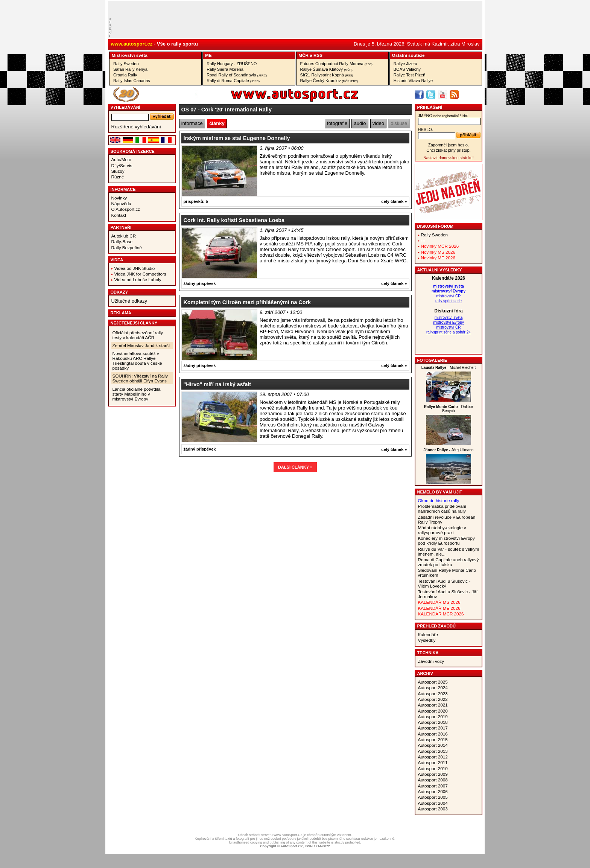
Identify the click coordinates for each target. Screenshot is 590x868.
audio (360, 123)
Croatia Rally (125, 75)
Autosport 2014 (433, 745)
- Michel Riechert (449, 368)
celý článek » (394, 201)
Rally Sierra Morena (225, 69)
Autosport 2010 (433, 768)
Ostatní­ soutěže (408, 55)
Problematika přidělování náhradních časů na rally (442, 509)
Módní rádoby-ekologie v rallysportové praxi (442, 530)
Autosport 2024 (433, 688)
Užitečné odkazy (129, 301)
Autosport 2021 (433, 705)
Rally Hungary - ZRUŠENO (232, 64)
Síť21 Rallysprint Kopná (327, 75)
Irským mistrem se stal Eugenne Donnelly (237, 138)
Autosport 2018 (433, 722)
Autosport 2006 (433, 791)
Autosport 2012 (433, 757)
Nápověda (121, 203)
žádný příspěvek (200, 283)
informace (192, 123)
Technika (428, 653)
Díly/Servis (122, 165)
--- (423, 240)
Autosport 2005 (433, 797)
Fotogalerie (432, 360)
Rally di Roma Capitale (233, 81)
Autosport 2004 (433, 803)
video (378, 123)
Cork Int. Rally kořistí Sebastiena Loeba (234, 220)
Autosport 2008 (433, 780)
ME (208, 55)
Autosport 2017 (433, 728)
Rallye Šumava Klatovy (326, 69)
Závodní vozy (431, 661)
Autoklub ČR (124, 236)
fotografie (337, 123)
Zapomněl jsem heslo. (449, 145)
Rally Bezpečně (127, 247)
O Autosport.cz (126, 209)
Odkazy (119, 292)
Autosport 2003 (433, 809)
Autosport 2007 (433, 786)
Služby (118, 171)
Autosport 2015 (433, 739)
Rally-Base (122, 241)
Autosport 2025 (433, 682)
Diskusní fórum (435, 226)
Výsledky (427, 640)
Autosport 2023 (433, 694)
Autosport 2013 (433, 751)
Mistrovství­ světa (130, 55)
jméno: (443, 116)
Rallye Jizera (405, 64)
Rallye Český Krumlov (329, 81)
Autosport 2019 (433, 716)
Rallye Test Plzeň (410, 75)
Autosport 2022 (433, 699)
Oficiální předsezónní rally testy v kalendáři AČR (138, 335)
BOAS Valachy (407, 69)
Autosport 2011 (433, 762)
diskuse (399, 123)
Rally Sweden (126, 64)
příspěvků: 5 (196, 201)
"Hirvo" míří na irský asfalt (217, 384)
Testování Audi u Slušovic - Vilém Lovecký (444, 583)
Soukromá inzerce (133, 151)
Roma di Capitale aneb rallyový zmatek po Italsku (449, 562)
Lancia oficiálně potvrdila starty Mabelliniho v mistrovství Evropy (137, 394)
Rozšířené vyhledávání (136, 127)
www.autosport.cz (132, 44)
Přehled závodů (437, 626)
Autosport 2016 (433, 734)
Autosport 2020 (433, 711)
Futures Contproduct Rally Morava (336, 64)
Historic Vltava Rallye (413, 81)
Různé (118, 177)
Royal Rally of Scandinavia (237, 75)
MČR (303, 55)
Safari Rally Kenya (130, 69)
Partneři (121, 227)
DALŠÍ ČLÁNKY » (295, 467)
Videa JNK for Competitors (140, 274)
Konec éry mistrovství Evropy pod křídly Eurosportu (446, 541)
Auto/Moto (121, 159)
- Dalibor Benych (449, 409)
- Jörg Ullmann (449, 450)
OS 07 (189, 110)
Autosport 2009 (433, 774)
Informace (123, 189)
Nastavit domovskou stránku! (448, 158)
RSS (318, 55)
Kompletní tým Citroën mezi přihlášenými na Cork (247, 302)
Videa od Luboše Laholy (138, 279)
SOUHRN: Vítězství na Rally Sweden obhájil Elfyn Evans (140, 378)
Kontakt (119, 215)
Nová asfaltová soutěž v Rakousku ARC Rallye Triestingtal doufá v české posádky (137, 361)
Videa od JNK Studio (135, 268)
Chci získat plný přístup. (448, 150)
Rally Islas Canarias (132, 81)
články (217, 123)
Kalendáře (428, 634)
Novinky (119, 198)
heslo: (426, 129)
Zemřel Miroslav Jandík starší (141, 345)
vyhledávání (125, 107)
